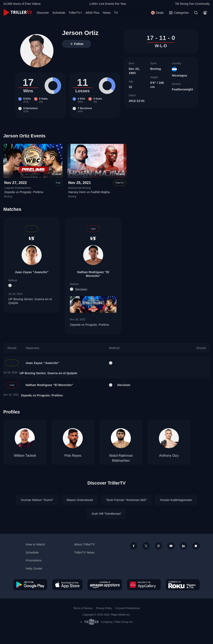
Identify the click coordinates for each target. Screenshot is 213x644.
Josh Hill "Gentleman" (107, 514)
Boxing (155, 69)
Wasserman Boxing (79, 188)
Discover (43, 13)
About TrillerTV (84, 544)
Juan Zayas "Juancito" (32, 272)
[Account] (205, 13)
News (107, 13)
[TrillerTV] (18, 13)
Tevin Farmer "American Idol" (126, 500)
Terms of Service (83, 608)
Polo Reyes (73, 456)
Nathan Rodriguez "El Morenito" (93, 274)
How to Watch (35, 544)
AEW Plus (93, 13)
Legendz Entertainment (18, 188)
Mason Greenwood (80, 500)
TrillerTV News (84, 552)
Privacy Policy (104, 608)
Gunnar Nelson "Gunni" (37, 500)
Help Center (34, 568)
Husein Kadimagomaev (176, 500)
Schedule (59, 13)
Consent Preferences (128, 608)
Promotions (34, 560)
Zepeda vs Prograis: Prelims (24, 192)
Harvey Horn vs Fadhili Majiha (89, 192)
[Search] (196, 13)
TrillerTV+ (75, 13)
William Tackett (25, 456)
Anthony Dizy (169, 456)
